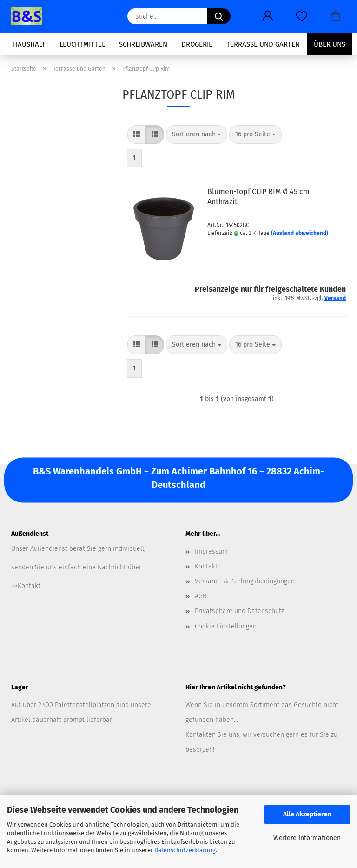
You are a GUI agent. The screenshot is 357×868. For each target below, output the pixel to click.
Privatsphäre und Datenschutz (239, 611)
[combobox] (197, 134)
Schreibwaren (143, 44)
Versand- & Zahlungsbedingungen (245, 581)
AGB (201, 596)
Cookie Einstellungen (226, 626)
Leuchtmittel (82, 44)
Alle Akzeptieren (307, 814)
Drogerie (197, 44)
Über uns (330, 44)
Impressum (211, 551)
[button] (268, 16)
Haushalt (29, 44)
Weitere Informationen (307, 838)
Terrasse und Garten (263, 44)
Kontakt (206, 566)
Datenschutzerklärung (185, 850)
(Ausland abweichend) (300, 233)
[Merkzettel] (301, 16)
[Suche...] (219, 16)
